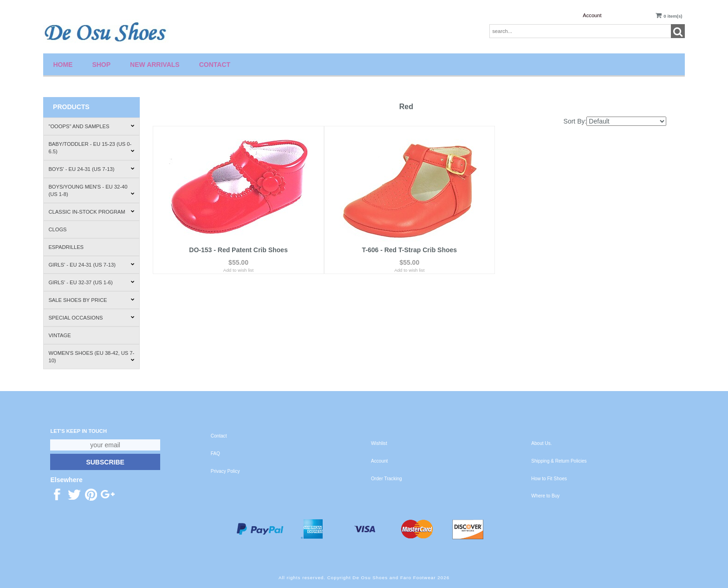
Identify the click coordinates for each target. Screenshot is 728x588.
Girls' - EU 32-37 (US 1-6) (91, 282)
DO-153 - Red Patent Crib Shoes (238, 250)
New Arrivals (155, 65)
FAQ (215, 454)
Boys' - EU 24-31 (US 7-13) (91, 169)
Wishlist (379, 443)
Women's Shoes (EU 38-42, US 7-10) (91, 357)
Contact (215, 65)
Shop (101, 65)
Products (71, 107)
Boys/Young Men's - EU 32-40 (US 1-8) (91, 190)
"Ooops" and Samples (91, 126)
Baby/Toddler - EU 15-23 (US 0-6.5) (91, 148)
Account (592, 15)
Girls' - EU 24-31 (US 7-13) (91, 265)
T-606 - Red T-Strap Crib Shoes (409, 250)
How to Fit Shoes (549, 479)
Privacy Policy (225, 471)
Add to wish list (238, 270)
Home (63, 65)
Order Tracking (387, 479)
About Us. (541, 443)
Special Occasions (91, 318)
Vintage (59, 335)
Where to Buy (545, 496)
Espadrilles (66, 247)
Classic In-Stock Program (91, 212)
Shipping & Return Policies (559, 461)
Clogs (57, 229)
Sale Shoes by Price (91, 300)
